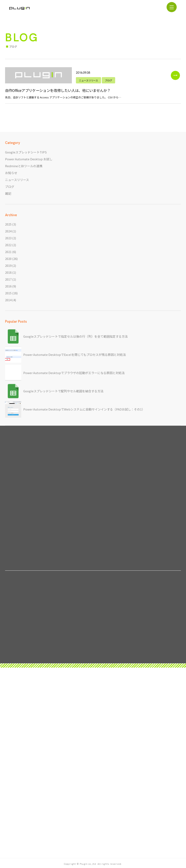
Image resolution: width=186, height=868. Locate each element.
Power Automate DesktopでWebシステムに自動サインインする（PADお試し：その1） (84, 409)
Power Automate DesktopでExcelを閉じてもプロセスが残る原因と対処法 (75, 355)
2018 (8, 272)
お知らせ (11, 173)
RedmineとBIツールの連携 (24, 166)
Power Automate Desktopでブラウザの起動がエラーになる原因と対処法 (74, 373)
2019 (8, 265)
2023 (8, 238)
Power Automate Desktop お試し (29, 159)
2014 (8, 300)
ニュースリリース (17, 180)
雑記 (8, 193)
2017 (8, 279)
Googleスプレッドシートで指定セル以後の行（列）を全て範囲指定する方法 (75, 336)
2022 (8, 245)
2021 (8, 252)
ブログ (10, 187)
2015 (8, 293)
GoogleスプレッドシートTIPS (26, 152)
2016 (8, 286)
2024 (8, 231)
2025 (8, 224)
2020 (8, 259)
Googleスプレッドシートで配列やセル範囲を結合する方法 (63, 391)
